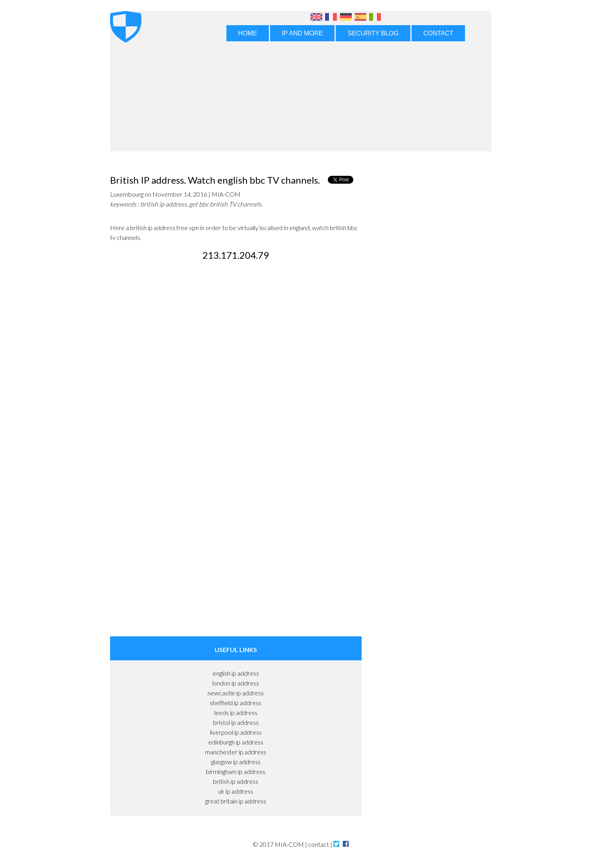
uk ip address (236, 791)
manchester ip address (236, 752)
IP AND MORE (302, 33)
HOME (248, 33)
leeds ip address (236, 712)
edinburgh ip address (236, 742)
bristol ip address (236, 722)
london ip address (236, 683)
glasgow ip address (236, 762)
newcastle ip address (236, 693)
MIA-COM (289, 844)
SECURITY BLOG (373, 33)
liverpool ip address (236, 732)
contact (319, 844)
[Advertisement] (301, 99)
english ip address (236, 673)
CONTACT (438, 33)
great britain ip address (236, 801)
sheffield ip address (236, 703)
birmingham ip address (236, 771)
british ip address (236, 781)
